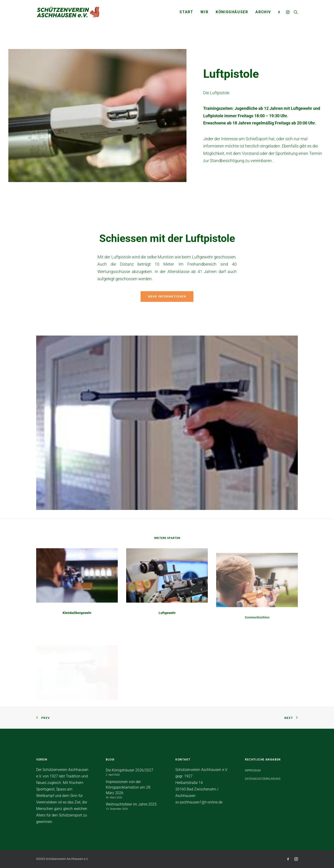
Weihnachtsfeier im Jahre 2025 (131, 804)
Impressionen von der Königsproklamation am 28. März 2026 (128, 787)
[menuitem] (186, 12)
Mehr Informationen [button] (167, 296)
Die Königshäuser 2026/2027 (130, 770)
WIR (204, 12)
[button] (280, 12)
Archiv (263, 12)
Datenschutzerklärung (263, 779)
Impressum (253, 770)
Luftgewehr (167, 628)
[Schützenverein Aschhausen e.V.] (68, 12)
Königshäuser (232, 12)
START (186, 12)
